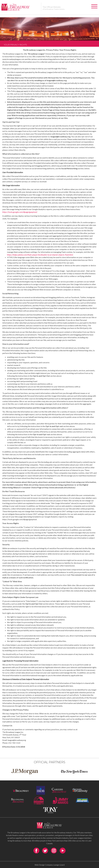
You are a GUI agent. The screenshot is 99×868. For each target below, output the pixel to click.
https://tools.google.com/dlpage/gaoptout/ (20, 212)
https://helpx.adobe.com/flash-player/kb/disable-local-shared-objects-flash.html (40, 255)
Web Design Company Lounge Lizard (50, 865)
